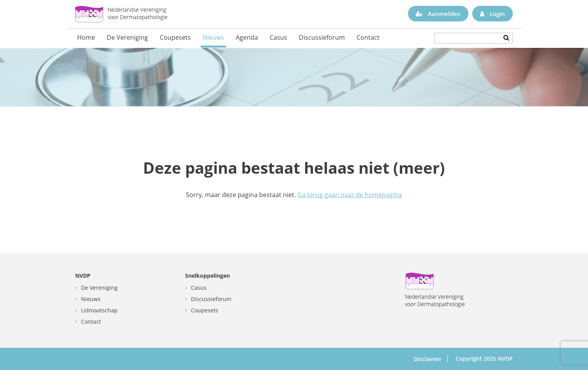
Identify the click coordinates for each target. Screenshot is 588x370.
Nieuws (213, 37)
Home (86, 37)
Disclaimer (428, 359)
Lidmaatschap (99, 310)
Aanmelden (438, 14)
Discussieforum (322, 37)
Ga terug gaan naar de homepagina (350, 195)
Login (493, 14)
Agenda (247, 37)
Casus (278, 37)
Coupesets (175, 37)
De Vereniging (127, 37)
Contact (368, 37)
